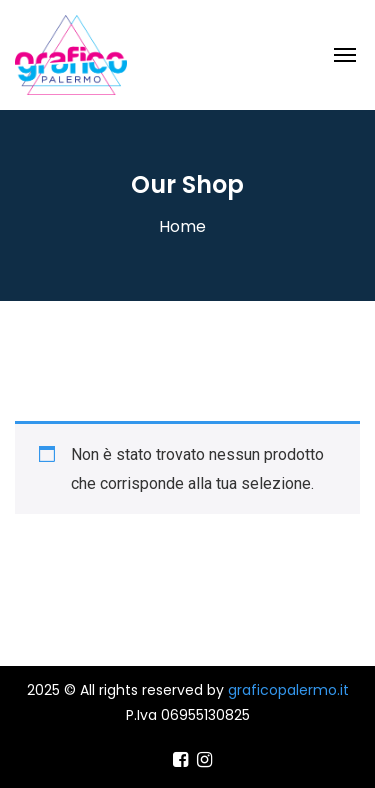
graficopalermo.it (288, 690)
